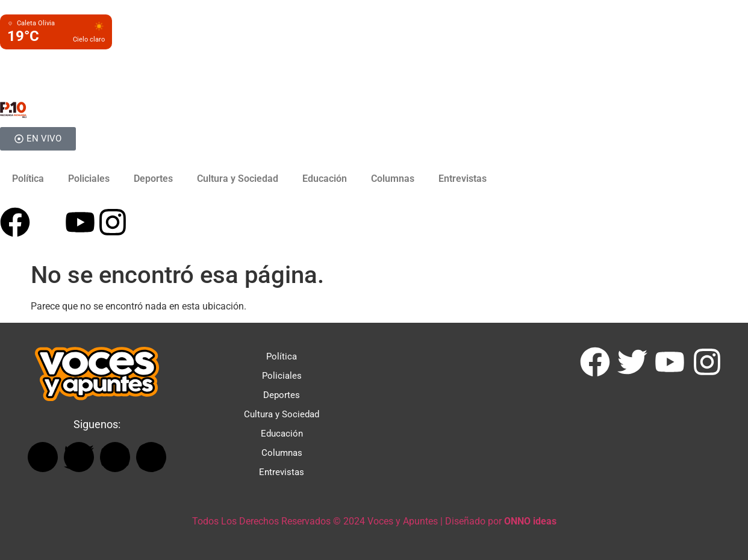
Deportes (153, 179)
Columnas (393, 179)
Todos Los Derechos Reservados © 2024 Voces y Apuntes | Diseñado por (374, 521)
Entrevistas (463, 179)
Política (28, 179)
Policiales (89, 179)
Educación (325, 179)
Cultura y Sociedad (238, 179)
